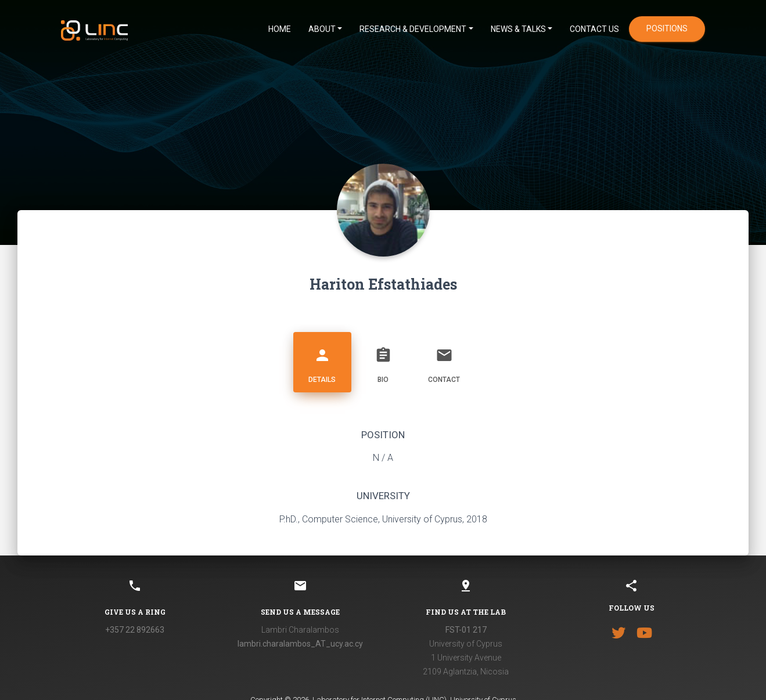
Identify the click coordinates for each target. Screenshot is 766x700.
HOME (280, 29)
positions (667, 28)
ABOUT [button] (322, 29)
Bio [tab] (383, 361)
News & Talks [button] (518, 29)
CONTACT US (594, 29)
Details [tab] (322, 361)
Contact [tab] (444, 361)
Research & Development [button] (413, 29)
